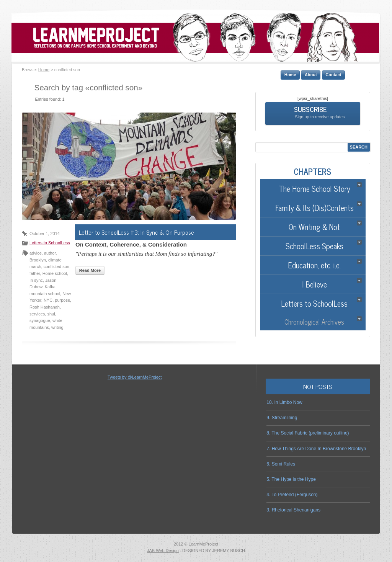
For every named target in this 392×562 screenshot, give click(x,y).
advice (36, 253)
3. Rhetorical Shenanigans (293, 510)
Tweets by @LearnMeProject (135, 377)
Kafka (50, 287)
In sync (36, 280)
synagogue (40, 320)
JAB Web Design (163, 551)
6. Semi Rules (281, 464)
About (311, 75)
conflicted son (56, 266)
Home (44, 70)
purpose (62, 300)
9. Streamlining (282, 418)
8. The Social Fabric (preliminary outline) (308, 433)
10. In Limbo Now (284, 402)
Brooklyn (38, 260)
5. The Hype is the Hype (291, 479)
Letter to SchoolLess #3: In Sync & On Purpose (136, 232)
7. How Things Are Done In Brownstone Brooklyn (316, 449)
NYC (48, 300)
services (37, 314)
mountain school (45, 294)
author (50, 253)
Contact (333, 75)
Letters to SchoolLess (50, 243)
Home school (55, 273)
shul (51, 314)
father (35, 273)
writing (57, 327)
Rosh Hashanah (45, 307)
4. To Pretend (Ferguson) (292, 495)
